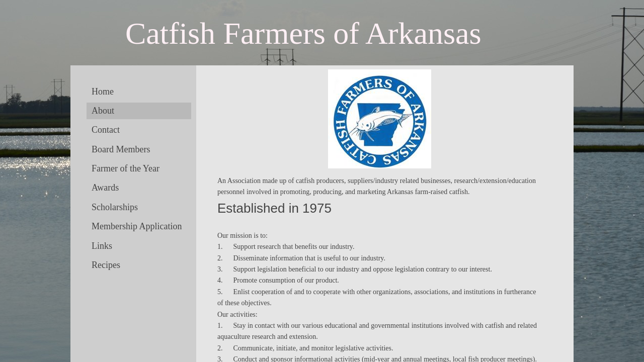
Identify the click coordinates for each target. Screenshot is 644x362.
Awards (105, 188)
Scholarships (115, 207)
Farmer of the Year (126, 168)
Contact (106, 130)
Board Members (121, 149)
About (103, 111)
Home (103, 92)
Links (102, 246)
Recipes (106, 265)
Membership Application (137, 226)
